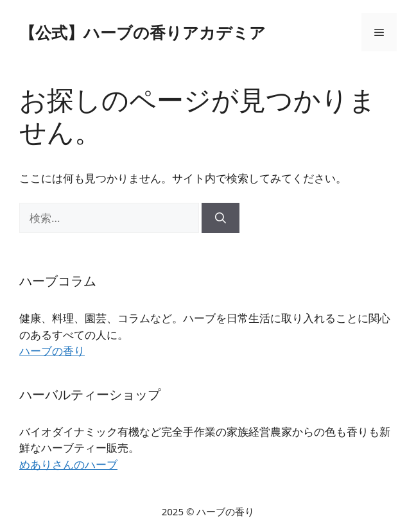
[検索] (221, 218)
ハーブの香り (52, 351)
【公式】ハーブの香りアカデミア (143, 32)
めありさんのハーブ (68, 464)
